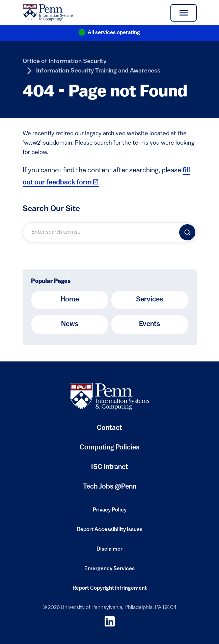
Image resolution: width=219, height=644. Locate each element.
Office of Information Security (64, 62)
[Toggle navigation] (183, 13)
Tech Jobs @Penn (110, 487)
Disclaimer (109, 551)
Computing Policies (109, 450)
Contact (109, 428)
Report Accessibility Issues (110, 532)
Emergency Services (109, 571)
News (70, 324)
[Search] (187, 232)
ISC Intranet (110, 470)
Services (149, 300)
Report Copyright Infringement (110, 590)
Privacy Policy (110, 512)
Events (149, 324)
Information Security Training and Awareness (98, 71)
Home (70, 300)
